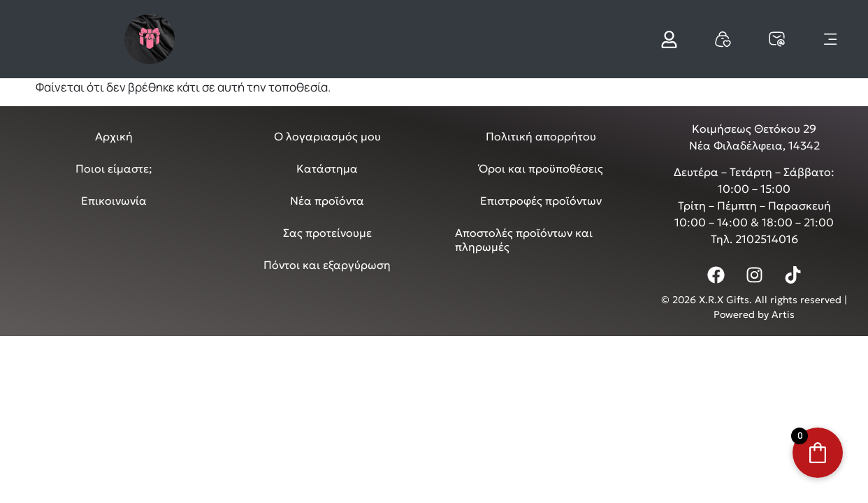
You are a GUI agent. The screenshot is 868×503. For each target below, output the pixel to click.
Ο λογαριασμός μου (327, 136)
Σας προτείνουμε (327, 233)
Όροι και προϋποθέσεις (541, 168)
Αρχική (114, 136)
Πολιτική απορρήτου (541, 136)
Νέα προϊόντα (327, 201)
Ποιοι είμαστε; (114, 168)
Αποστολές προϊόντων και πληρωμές (524, 240)
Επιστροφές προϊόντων (541, 201)
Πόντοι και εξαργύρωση (327, 265)
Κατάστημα (327, 168)
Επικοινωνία (114, 201)
